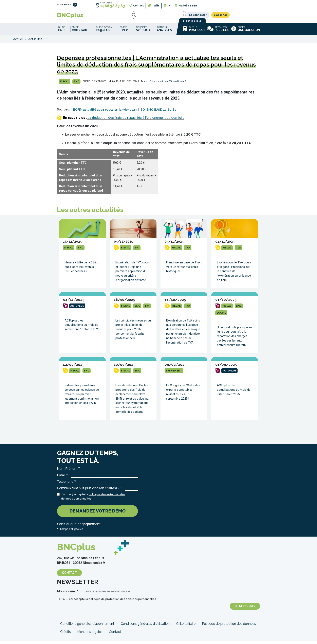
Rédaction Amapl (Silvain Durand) (168, 84)
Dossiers (143, 32)
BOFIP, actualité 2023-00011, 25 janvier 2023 (105, 113)
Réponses (218, 32)
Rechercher (98, 17)
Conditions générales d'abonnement (87, 627)
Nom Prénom (67, 472)
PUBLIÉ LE (88, 84)
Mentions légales (90, 635)
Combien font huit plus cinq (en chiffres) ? (88, 491)
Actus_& (164, 32)
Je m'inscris (245, 609)
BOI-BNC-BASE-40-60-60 (158, 113)
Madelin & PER (188, 6)
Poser (245, 32)
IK (169, 6)
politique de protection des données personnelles (122, 602)
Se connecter (228, 17)
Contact (138, 6)
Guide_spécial (105, 32)
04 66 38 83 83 (112, 6)
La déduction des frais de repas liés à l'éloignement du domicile (136, 121)
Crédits (66, 635)
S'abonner (251, 17)
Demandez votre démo (97, 514)
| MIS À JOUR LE (116, 84)
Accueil (18, 42)
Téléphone (65, 485)
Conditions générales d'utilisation (145, 627)
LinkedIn (75, 5)
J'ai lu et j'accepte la (93, 499)
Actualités (35, 42)
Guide (62, 32)
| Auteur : (144, 84)
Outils (194, 32)
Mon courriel (66, 594)
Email (61, 478)
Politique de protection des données (229, 627)
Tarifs (156, 6)
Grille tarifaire (186, 627)
